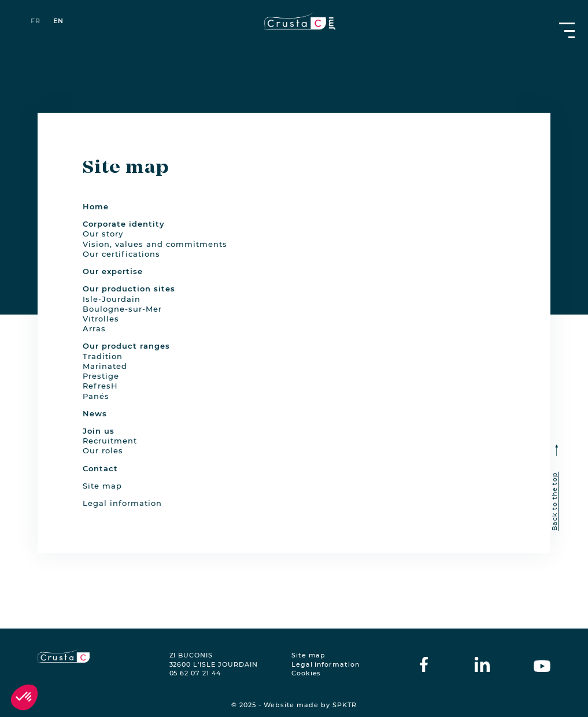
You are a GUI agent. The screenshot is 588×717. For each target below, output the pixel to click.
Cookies (306, 673)
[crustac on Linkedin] (482, 664)
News (95, 413)
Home (96, 206)
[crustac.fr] (294, 21)
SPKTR (345, 705)
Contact (100, 468)
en (58, 22)
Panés (96, 396)
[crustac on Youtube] (542, 664)
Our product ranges (126, 346)
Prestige (101, 376)
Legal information (122, 503)
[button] (24, 697)
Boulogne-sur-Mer (122, 309)
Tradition (103, 356)
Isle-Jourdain (112, 299)
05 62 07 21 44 (195, 673)
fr (36, 22)
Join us (99, 431)
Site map (102, 486)
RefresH (100, 386)
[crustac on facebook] (424, 664)
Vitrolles (101, 319)
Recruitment (110, 441)
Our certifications (121, 254)
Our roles (103, 450)
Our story (103, 234)
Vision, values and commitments (155, 244)
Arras (94, 328)
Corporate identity (124, 224)
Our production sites (129, 289)
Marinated (105, 366)
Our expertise (113, 271)
